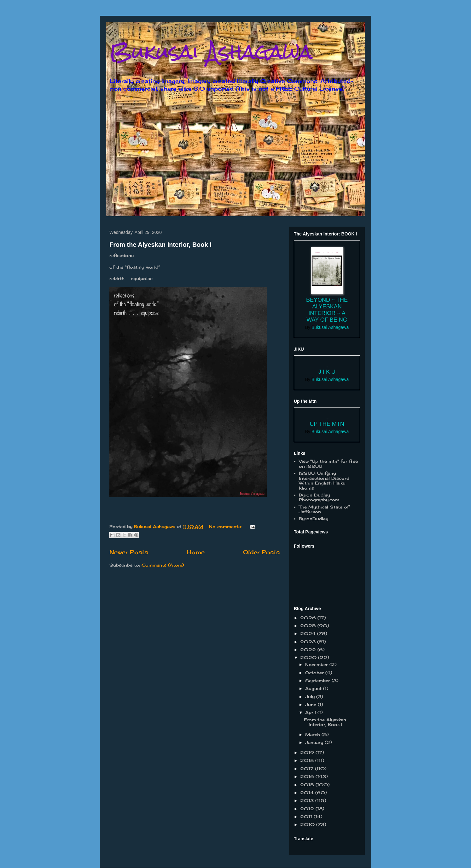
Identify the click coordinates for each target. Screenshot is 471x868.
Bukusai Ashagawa (211, 52)
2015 (308, 785)
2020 (309, 657)
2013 (308, 800)
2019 (308, 752)
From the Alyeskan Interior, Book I (160, 245)
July (311, 697)
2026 (309, 618)
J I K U (327, 372)
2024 (309, 633)
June (311, 705)
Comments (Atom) (163, 565)
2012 (308, 809)
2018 (308, 760)
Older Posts (261, 552)
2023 (309, 642)
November (317, 664)
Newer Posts (129, 552)
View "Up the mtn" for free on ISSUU (328, 464)
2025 (309, 626)
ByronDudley (314, 519)
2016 (308, 776)
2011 (307, 817)
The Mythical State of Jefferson (324, 509)
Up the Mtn (327, 424)
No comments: (226, 526)
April (311, 712)
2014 (308, 793)
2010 (308, 824)
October (315, 673)
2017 (308, 769)
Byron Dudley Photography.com (319, 497)
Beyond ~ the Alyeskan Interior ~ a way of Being (327, 310)
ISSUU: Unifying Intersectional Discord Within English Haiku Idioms (324, 481)
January (315, 742)
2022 (309, 650)
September (318, 681)
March (313, 734)
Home (196, 552)
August (314, 688)
